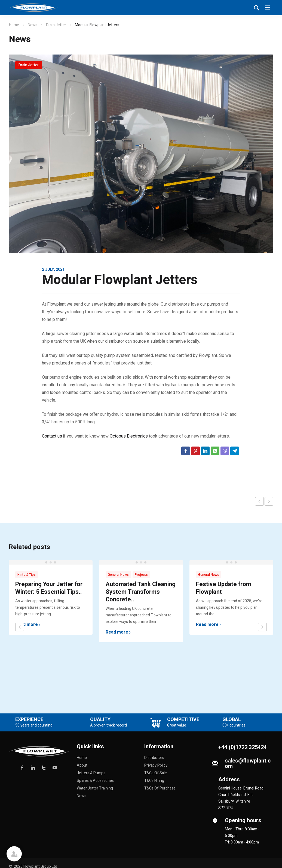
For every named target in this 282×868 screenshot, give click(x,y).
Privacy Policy (156, 765)
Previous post (259, 501)
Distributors (154, 758)
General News (118, 575)
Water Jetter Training (95, 788)
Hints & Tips (27, 575)
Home (14, 25)
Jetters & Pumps (91, 773)
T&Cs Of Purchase (160, 788)
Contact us (52, 436)
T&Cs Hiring (154, 781)
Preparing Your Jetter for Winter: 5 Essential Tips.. (49, 588)
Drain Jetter (56, 25)
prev (20, 627)
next (262, 627)
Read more (28, 625)
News (33, 25)
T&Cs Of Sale (156, 773)
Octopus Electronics (128, 436)
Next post (269, 501)
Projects (141, 575)
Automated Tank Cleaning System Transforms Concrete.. (141, 592)
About (82, 765)
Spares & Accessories (95, 781)
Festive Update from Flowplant (224, 588)
